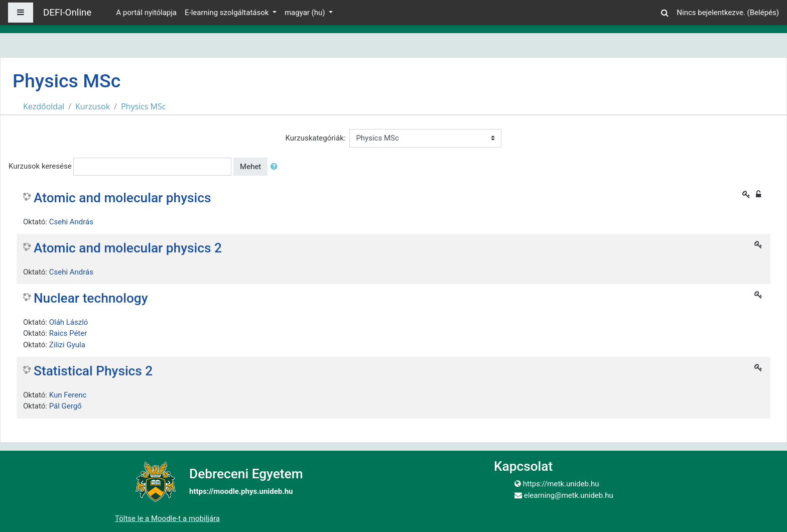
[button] (665, 11)
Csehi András (71, 222)
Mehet (250, 167)
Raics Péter (68, 333)
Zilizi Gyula (67, 345)
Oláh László (69, 322)
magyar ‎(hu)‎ (306, 13)
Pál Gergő (65, 406)
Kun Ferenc (68, 395)
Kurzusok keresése (40, 166)
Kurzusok (93, 106)
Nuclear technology (91, 298)
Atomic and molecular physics (122, 198)
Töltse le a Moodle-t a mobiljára (167, 518)
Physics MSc (143, 106)
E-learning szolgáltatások (228, 13)
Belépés (763, 13)
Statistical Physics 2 (93, 371)
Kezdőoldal (44, 106)
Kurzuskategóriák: (316, 138)
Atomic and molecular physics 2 (128, 248)
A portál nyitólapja (146, 13)
